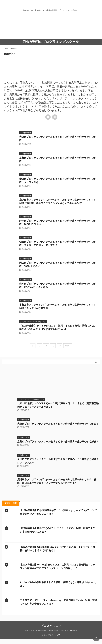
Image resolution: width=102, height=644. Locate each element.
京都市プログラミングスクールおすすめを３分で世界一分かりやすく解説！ (58, 442)
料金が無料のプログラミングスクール (51, 42)
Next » (68, 346)
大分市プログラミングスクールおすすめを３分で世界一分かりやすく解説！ (58, 424)
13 (60, 346)
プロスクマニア (51, 626)
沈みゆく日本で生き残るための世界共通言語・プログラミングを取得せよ (51, 630)
